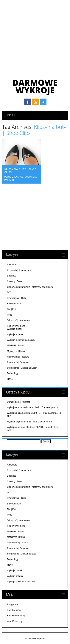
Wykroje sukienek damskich (21, 340)
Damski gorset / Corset (18, 402)
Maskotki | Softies (16, 345)
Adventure (12, 264)
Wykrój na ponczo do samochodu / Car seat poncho (33, 407)
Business (11, 276)
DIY (9, 292)
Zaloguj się (12, 604)
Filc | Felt (11, 309)
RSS (35, 102)
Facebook (27, 102)
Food (9, 314)
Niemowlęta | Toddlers (18, 357)
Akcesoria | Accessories (19, 270)
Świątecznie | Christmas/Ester (22, 368)
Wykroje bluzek (14, 329)
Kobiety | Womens (16, 326)
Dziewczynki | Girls (16, 298)
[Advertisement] (35, 37)
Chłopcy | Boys (14, 281)
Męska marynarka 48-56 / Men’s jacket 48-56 (29, 421)
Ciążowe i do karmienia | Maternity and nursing (30, 287)
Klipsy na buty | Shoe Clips (20, 171)
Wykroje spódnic (15, 334)
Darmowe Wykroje (35, 86)
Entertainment (14, 303)
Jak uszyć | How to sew (19, 320)
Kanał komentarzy (16, 615)
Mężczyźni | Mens (16, 351)
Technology (13, 373)
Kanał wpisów (14, 610)
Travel (10, 379)
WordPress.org (14, 621)
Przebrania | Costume (18, 362)
